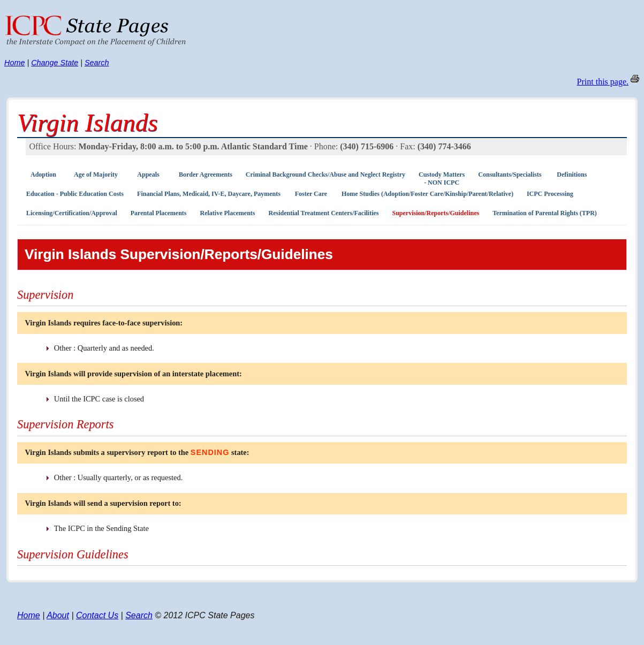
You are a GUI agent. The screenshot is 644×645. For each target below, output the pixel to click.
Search (97, 63)
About (58, 615)
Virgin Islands (88, 123)
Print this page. (603, 82)
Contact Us (97, 615)
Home (14, 63)
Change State (55, 63)
